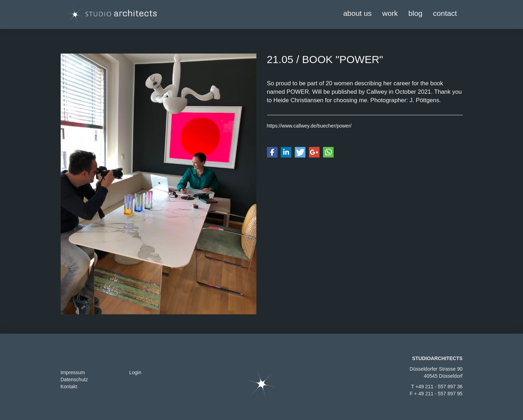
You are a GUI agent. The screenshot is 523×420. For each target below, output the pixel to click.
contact (445, 13)
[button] (272, 152)
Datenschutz (74, 379)
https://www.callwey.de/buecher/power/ (309, 126)
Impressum (73, 372)
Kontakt (69, 387)
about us (357, 13)
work (390, 13)
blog (415, 13)
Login (135, 372)
